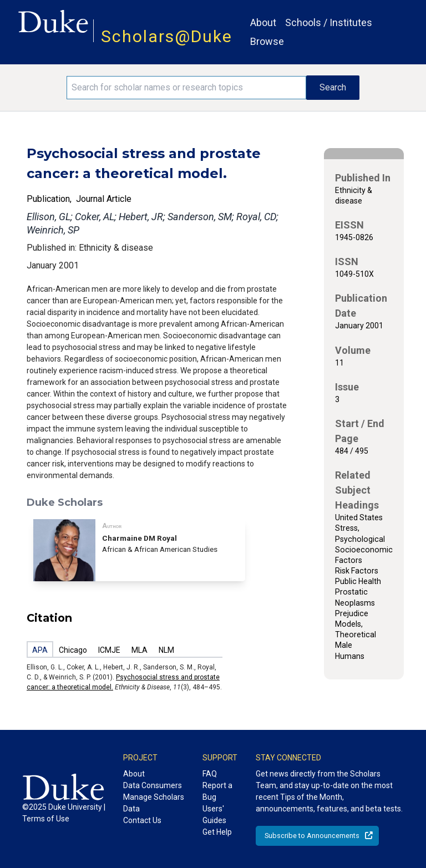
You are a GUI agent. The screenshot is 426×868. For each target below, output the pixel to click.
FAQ (210, 774)
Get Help (217, 832)
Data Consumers (153, 785)
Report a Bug (217, 791)
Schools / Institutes (329, 22)
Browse (267, 41)
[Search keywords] (186, 88)
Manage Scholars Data (154, 803)
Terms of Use (46, 819)
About (263, 22)
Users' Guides (214, 814)
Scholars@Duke (167, 36)
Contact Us (142, 820)
